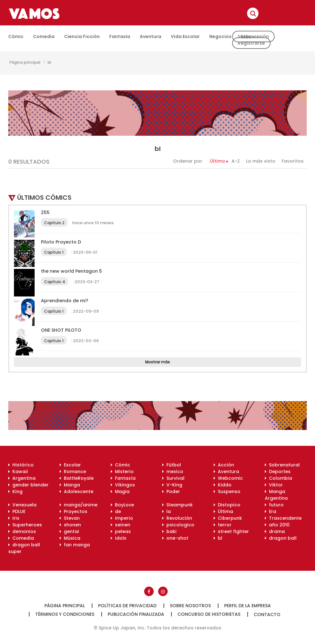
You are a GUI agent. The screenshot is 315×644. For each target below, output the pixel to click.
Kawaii (18, 472)
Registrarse (251, 43)
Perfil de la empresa (248, 606)
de (116, 511)
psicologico (178, 525)
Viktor (274, 485)
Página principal (25, 62)
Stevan (70, 518)
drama (275, 531)
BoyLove (122, 505)
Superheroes (25, 525)
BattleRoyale (77, 478)
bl (49, 62)
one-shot (175, 538)
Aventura (151, 36)
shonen (70, 525)
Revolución (177, 518)
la (167, 511)
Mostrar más (157, 362)
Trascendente (283, 518)
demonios (22, 531)
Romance (73, 472)
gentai (69, 531)
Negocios (220, 36)
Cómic (16, 36)
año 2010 (277, 525)
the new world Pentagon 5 (71, 271)
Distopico (227, 505)
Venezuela (22, 505)
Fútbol (172, 465)
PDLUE (17, 511)
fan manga (75, 545)
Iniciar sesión (253, 36)
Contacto (267, 615)
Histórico (21, 465)
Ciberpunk (228, 518)
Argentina (22, 478)
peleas (121, 531)
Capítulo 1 (54, 252)
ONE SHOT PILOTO (61, 330)
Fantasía (120, 36)
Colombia (278, 478)
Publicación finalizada (136, 614)
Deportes (278, 472)
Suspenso (227, 491)
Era (271, 511)
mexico (173, 472)
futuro (274, 505)
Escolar (70, 465)
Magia (120, 491)
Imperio (122, 518)
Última (223, 511)
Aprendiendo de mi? (65, 301)
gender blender (28, 485)
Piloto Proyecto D (61, 242)
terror (223, 525)
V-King (172, 485)
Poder (171, 491)
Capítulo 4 (55, 282)
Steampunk (178, 505)
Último (218, 161)
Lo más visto (261, 161)
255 (45, 212)
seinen (121, 525)
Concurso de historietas (209, 614)
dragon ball (281, 538)
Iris (14, 518)
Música (70, 538)
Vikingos (123, 485)
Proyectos (74, 511)
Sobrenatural (282, 465)
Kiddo (223, 485)
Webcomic (228, 478)
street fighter (231, 531)
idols (119, 538)
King (15, 491)
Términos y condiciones (65, 614)
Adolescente (77, 491)
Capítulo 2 (54, 223)
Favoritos (293, 161)
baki (169, 531)
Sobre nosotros (190, 606)
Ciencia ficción (82, 36)
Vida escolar (185, 36)
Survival (173, 478)
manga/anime (79, 505)
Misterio (122, 472)
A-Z (236, 161)
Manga (70, 485)
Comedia (44, 36)
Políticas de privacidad (127, 606)
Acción (224, 465)
